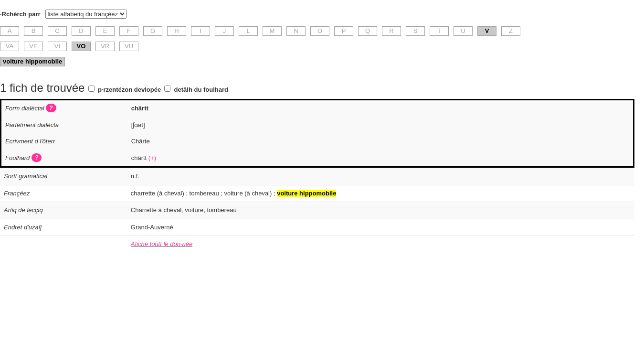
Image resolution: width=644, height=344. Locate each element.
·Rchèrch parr (20, 14)
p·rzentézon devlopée (129, 90)
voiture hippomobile (32, 61)
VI (57, 46)
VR (105, 46)
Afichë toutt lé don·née (162, 244)
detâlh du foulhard (201, 90)
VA (10, 46)
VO (81, 46)
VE (33, 46)
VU (129, 46)
